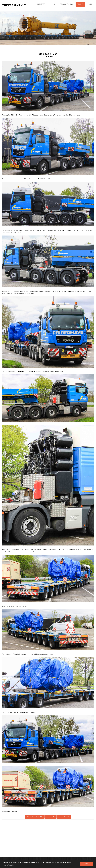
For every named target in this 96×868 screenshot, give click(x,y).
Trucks (80, 4)
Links (90, 4)
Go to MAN (51, 817)
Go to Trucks (64, 817)
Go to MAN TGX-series (35, 817)
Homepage (41, 4)
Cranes (52, 4)
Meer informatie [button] (8, 865)
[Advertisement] (48, 834)
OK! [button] (87, 864)
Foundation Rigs (66, 4)
